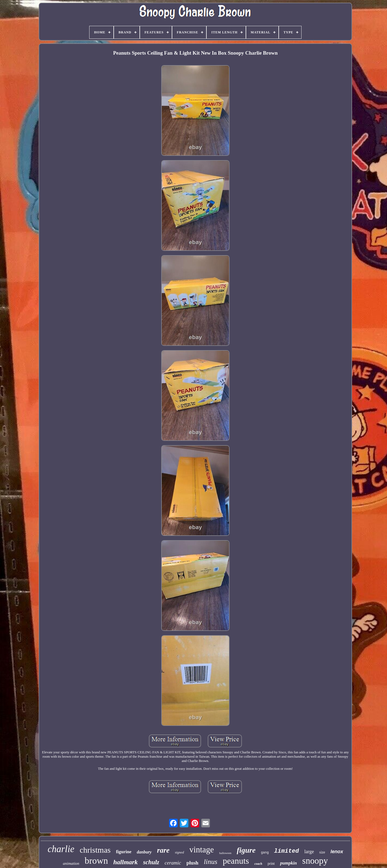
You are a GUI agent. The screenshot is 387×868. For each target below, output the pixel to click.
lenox (337, 852)
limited (286, 851)
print (271, 864)
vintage (202, 850)
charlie (61, 849)
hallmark (126, 862)
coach (258, 864)
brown (96, 861)
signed (180, 852)
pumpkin (288, 863)
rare (163, 850)
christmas (95, 850)
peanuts (236, 861)
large (309, 852)
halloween (225, 853)
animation (71, 863)
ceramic (173, 863)
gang (265, 853)
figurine (124, 852)
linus (211, 862)
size (322, 852)
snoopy (315, 861)
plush (192, 863)
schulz (151, 862)
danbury (144, 852)
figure (246, 850)
